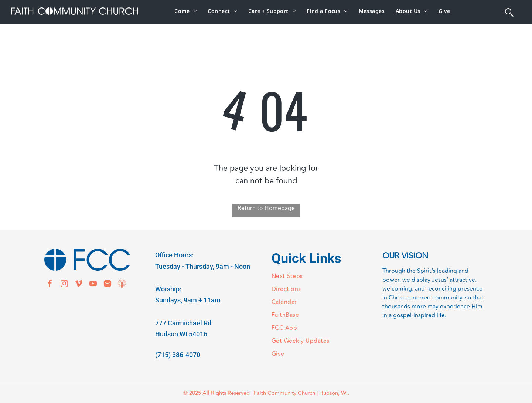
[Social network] (122, 285)
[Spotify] (108, 285)
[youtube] (93, 285)
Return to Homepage (266, 208)
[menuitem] (185, 11)
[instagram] (64, 285)
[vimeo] (79, 285)
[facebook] (50, 285)
